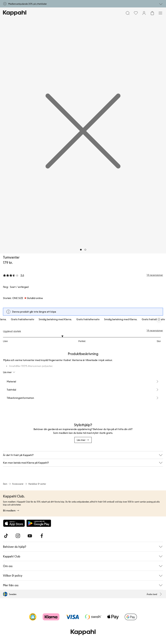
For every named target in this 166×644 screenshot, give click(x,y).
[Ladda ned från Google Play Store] (39, 523)
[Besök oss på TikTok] (6, 536)
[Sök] (128, 13)
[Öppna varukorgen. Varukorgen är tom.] (152, 13)
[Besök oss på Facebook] (42, 536)
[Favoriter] (136, 13)
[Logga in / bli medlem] (144, 13)
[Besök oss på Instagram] (18, 536)
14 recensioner (155, 330)
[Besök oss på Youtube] (30, 536)
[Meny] (160, 13)
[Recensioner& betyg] (83, 275)
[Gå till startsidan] (15, 13)
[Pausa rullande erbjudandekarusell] (159, 319)
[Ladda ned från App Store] (14, 523)
